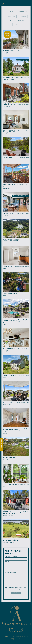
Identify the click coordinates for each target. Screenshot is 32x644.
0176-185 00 (24, 639)
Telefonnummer (16, 569)
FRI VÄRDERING (1, 444)
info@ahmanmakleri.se (17, 641)
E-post (16, 563)
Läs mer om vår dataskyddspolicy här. (14, 591)
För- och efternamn (16, 558)
